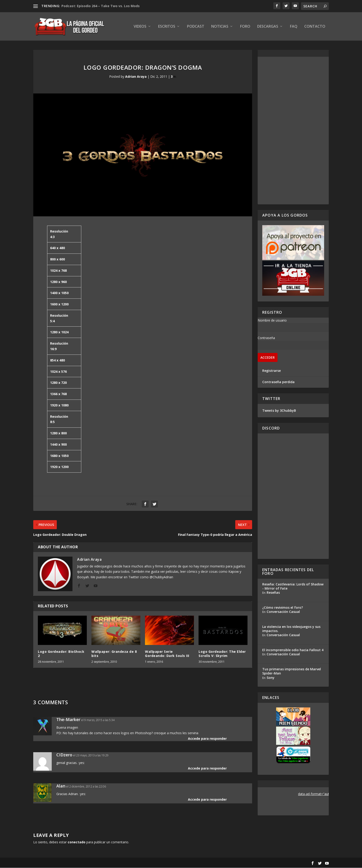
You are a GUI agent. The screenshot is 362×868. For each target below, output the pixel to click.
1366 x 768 (58, 394)
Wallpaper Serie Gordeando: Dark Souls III (167, 654)
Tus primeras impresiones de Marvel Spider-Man (292, 671)
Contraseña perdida (278, 382)
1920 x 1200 (59, 467)
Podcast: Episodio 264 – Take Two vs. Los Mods (101, 6)
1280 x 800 (58, 433)
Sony (271, 678)
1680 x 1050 (59, 456)
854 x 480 (57, 360)
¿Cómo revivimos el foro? (283, 608)
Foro (245, 27)
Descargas (268, 27)
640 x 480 (57, 248)
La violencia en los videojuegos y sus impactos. (291, 629)
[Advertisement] (293, 131)
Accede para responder (207, 738)
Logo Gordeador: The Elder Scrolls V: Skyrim (222, 654)
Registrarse (271, 371)
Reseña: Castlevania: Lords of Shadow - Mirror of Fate (293, 586)
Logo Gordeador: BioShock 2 (61, 654)
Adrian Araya (136, 77)
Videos (140, 27)
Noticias (220, 27)
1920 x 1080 (59, 405)
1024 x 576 (58, 371)
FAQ (294, 27)
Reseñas (273, 593)
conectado (77, 842)
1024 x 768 (58, 271)
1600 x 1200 (59, 304)
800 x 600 (57, 259)
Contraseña (266, 338)
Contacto (315, 27)
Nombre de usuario (272, 320)
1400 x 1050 (59, 293)
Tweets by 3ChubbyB (279, 410)
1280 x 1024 (59, 332)
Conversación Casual (283, 612)
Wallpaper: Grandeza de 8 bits (114, 654)
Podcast (196, 27)
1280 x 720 (58, 383)
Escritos (167, 27)
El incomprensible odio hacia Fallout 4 (293, 650)
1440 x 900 (58, 445)
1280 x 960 (58, 282)
